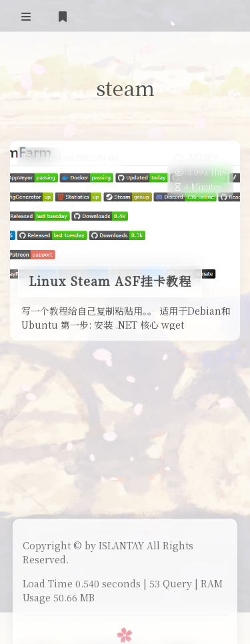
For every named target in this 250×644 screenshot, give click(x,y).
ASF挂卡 (204, 157)
